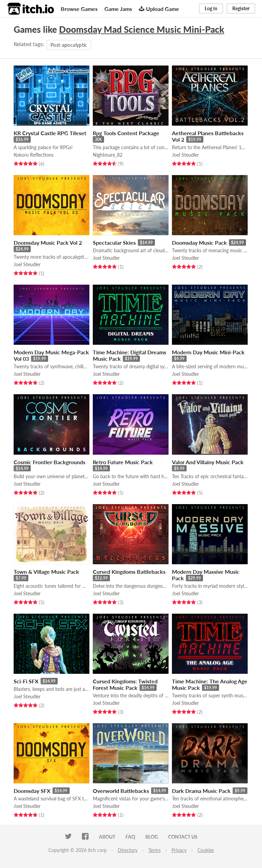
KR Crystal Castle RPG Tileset (50, 133)
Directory (128, 850)
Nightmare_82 (108, 155)
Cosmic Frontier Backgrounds (49, 462)
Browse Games (79, 9)
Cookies (206, 850)
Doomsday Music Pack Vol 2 (48, 243)
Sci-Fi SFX (26, 681)
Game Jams (118, 9)
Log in (211, 8)
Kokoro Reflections (34, 155)
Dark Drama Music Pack (201, 791)
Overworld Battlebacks (121, 791)
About (107, 837)
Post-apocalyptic (69, 45)
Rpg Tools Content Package (126, 133)
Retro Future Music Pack (123, 462)
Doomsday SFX (32, 791)
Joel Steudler (185, 155)
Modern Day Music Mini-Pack (208, 352)
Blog (152, 837)
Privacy (179, 850)
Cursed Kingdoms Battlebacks (129, 572)
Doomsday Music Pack (199, 243)
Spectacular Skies (114, 243)
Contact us (183, 837)
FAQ (130, 837)
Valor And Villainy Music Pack (208, 462)
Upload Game (159, 9)
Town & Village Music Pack (46, 572)
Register (241, 8)
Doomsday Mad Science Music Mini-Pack (142, 29)
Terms (155, 850)
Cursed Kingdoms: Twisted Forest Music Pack (125, 684)
